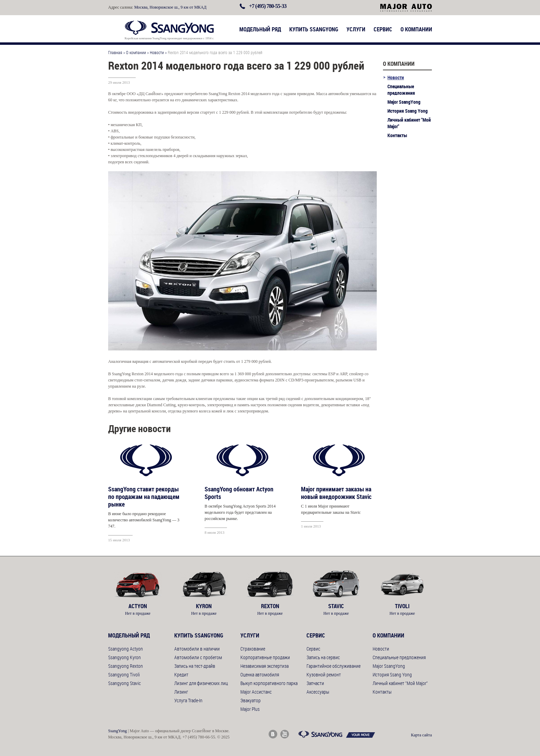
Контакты (397, 135)
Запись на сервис (323, 657)
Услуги (356, 29)
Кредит (181, 675)
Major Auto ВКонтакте (273, 734)
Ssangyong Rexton (126, 666)
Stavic (336, 606)
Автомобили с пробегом (198, 657)
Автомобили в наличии (197, 649)
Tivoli (402, 606)
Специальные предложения (401, 90)
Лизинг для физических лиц (201, 683)
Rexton (270, 606)
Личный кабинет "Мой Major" (409, 123)
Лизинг (181, 692)
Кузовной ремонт (324, 675)
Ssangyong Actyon (126, 649)
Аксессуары (318, 692)
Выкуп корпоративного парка (269, 683)
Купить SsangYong (314, 29)
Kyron (204, 606)
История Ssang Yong (408, 111)
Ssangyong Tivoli (124, 675)
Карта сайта (421, 735)
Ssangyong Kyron (124, 657)
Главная (115, 52)
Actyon (138, 606)
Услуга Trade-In (188, 700)
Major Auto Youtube (285, 734)
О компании (416, 29)
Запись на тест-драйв (195, 666)
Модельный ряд (260, 29)
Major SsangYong (404, 102)
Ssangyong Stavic (124, 683)
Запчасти (315, 683)
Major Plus (250, 709)
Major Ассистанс (256, 692)
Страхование (253, 649)
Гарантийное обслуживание (334, 666)
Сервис (383, 29)
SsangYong (117, 731)
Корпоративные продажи (265, 657)
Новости (157, 52)
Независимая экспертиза (264, 666)
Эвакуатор (251, 700)
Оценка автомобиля (260, 675)
